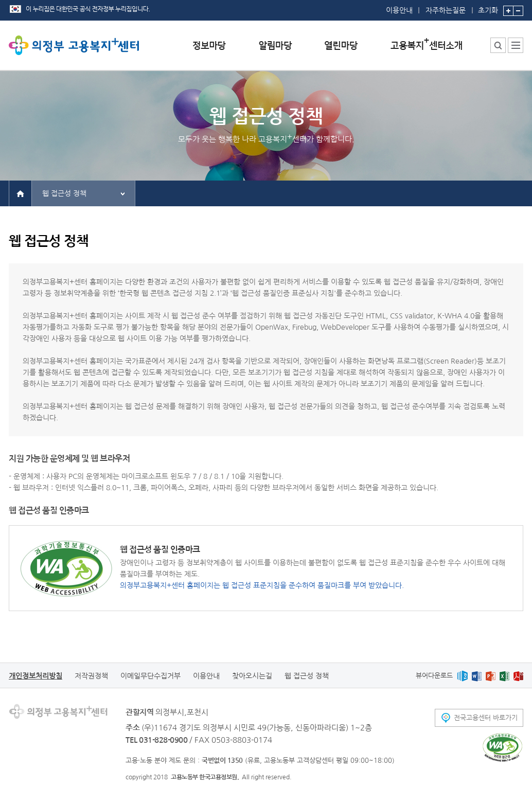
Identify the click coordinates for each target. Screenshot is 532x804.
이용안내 (399, 10)
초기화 (488, 7)
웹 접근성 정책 (64, 193)
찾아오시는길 (252, 676)
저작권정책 (91, 676)
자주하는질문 (446, 10)
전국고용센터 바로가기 (486, 718)
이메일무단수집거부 (150, 676)
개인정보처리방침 (36, 676)
